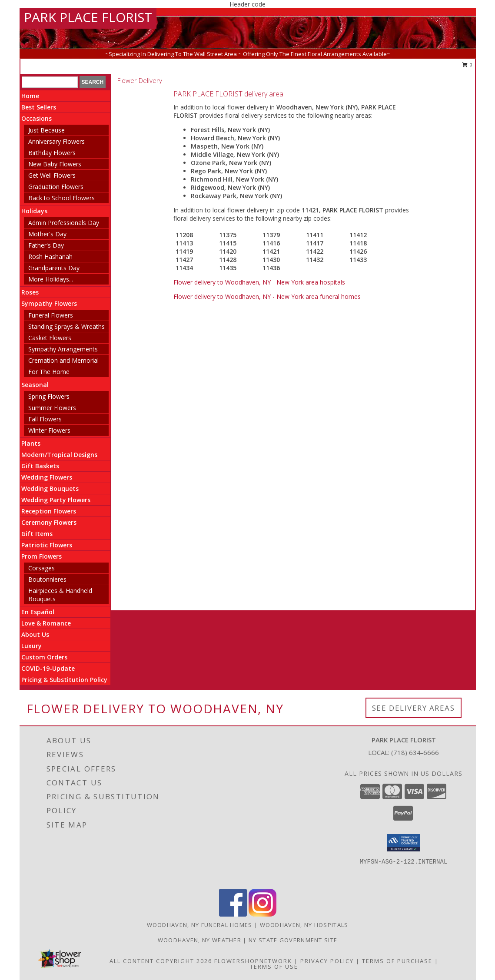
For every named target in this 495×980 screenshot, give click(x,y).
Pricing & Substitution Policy (64, 680)
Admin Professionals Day (64, 223)
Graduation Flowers (56, 187)
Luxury (32, 646)
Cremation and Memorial (63, 360)
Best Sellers (39, 107)
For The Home (49, 372)
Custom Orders (44, 657)
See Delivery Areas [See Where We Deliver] (414, 708)
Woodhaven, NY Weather (199, 940)
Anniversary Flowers (56, 141)
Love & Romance (46, 623)
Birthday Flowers (52, 153)
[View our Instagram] (262, 914)
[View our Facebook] (233, 914)
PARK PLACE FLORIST (88, 17)
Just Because (47, 130)
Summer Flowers (52, 408)
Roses (30, 292)
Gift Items (37, 534)
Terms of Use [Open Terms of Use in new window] (274, 967)
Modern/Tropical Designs (59, 455)
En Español (38, 612)
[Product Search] (50, 82)
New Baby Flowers (55, 164)
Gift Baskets (40, 466)
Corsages (42, 568)
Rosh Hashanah (50, 257)
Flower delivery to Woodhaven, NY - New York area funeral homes (267, 296)
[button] (404, 843)
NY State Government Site (293, 940)
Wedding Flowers (47, 477)
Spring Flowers (49, 396)
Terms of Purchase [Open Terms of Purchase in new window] (397, 961)
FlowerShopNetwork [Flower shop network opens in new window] (253, 961)
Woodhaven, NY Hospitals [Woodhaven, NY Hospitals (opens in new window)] (304, 925)
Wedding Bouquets (50, 488)
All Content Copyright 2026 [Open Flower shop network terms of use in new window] (161, 961)
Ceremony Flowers (49, 522)
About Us (35, 634)
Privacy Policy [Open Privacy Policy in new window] (327, 961)
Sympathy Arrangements (63, 349)
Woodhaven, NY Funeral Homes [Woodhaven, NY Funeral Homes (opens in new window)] (200, 925)
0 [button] (467, 65)
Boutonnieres (47, 579)
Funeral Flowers (51, 315)
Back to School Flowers (61, 198)
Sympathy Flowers (49, 303)
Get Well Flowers (52, 175)
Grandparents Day (54, 268)
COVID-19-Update (48, 668)
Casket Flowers (50, 338)
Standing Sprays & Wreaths (66, 326)
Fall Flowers (45, 419)
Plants (31, 443)
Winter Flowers (49, 430)
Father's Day (46, 245)
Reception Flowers (49, 511)
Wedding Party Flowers (56, 500)
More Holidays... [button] (51, 279)
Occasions (37, 118)
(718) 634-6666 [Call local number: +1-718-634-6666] (415, 752)
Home (30, 96)
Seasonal (35, 385)
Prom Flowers (42, 556)
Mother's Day (47, 234)
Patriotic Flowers (47, 545)
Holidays (34, 211)
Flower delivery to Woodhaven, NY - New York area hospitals (259, 282)
